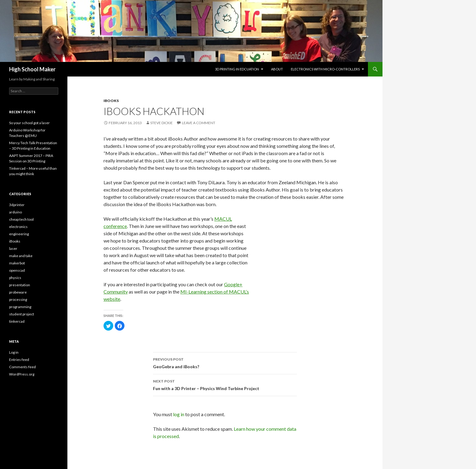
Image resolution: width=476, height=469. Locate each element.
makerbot (17, 263)
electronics (18, 227)
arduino (15, 212)
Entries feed (19, 360)
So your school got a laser (29, 123)
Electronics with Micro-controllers (325, 69)
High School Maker (32, 69)
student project (22, 314)
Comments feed (22, 367)
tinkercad (17, 321)
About (277, 69)
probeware (18, 292)
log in (179, 414)
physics (15, 278)
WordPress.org (22, 374)
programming (20, 307)
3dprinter (17, 205)
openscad (17, 270)
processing (18, 299)
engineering (19, 234)
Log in (14, 352)
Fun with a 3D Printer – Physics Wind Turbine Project (225, 384)
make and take (21, 256)
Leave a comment (199, 123)
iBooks (111, 101)
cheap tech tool (21, 219)
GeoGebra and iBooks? (225, 362)
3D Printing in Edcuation (237, 69)
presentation (20, 285)
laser (13, 248)
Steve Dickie (161, 123)
